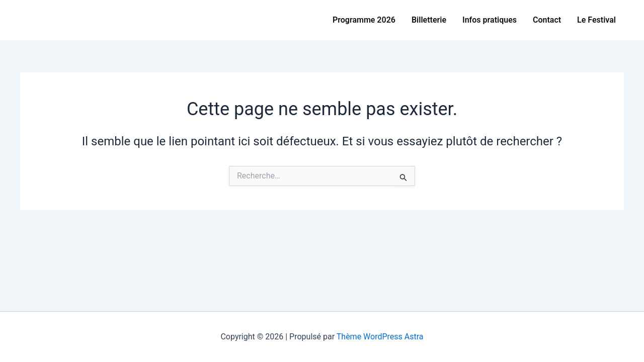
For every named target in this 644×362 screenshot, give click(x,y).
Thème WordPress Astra (380, 337)
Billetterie (429, 20)
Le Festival (596, 20)
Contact (547, 20)
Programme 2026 (364, 20)
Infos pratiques (490, 20)
